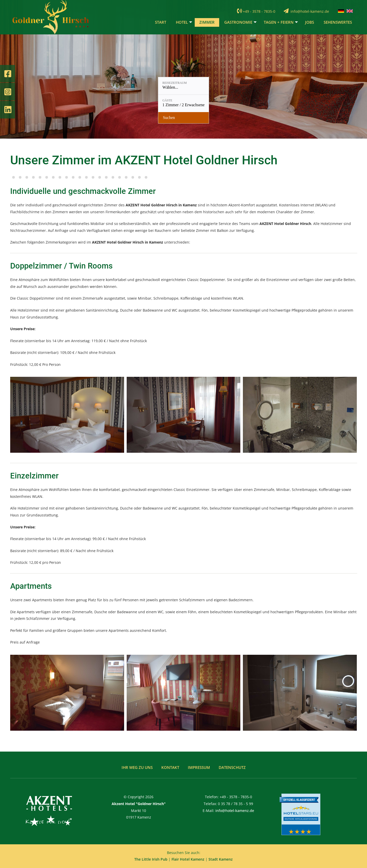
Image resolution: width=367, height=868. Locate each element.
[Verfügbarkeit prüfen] (229, 115)
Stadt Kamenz (221, 859)
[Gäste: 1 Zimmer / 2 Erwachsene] (190, 115)
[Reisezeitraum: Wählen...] (145, 115)
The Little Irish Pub (151, 859)
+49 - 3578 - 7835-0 (259, 14)
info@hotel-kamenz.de (310, 14)
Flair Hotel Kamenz (188, 859)
